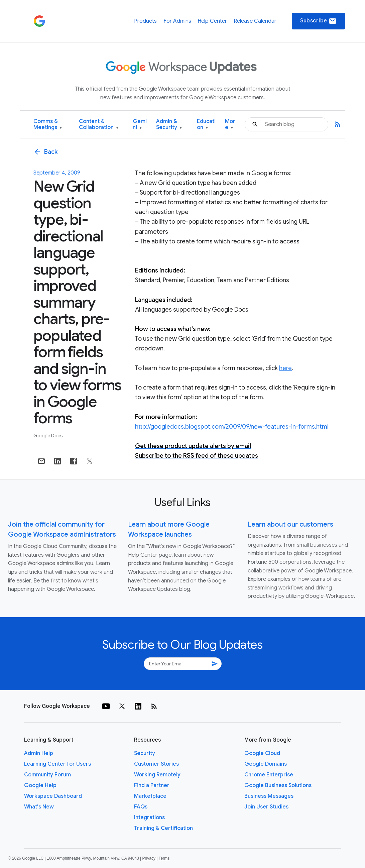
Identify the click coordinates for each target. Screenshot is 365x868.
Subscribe (318, 21)
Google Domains (266, 764)
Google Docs (48, 436)
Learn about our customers (290, 524)
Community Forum (47, 775)
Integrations (149, 818)
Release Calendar (255, 21)
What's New (39, 807)
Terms (164, 858)
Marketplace (150, 796)
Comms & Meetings (48, 125)
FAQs (141, 807)
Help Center (212, 21)
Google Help (40, 785)
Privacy (149, 858)
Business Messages (269, 796)
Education (206, 125)
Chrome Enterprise (269, 775)
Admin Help (39, 753)
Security (145, 753)
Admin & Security (169, 125)
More (230, 125)
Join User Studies (266, 807)
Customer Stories (156, 764)
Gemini (140, 125)
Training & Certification (163, 828)
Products (145, 21)
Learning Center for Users (57, 764)
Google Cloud (262, 753)
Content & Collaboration (99, 125)
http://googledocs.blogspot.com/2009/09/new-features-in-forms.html (232, 427)
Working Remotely (157, 775)
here (285, 368)
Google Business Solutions (278, 785)
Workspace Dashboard (53, 796)
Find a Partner (152, 785)
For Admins (177, 21)
